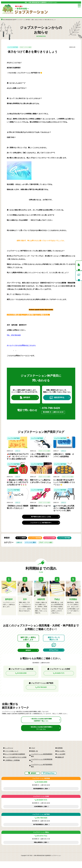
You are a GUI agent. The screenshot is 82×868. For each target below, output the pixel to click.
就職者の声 (61, 762)
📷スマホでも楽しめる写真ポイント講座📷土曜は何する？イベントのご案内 (64, 510)
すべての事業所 (22, 540)
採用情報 (60, 753)
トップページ (9, 753)
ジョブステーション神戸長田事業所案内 (42, 770)
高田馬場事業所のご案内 (41, 795)
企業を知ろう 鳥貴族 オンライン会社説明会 (64, 457)
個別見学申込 (57, 398)
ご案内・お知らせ (35, 20)
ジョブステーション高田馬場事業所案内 (42, 760)
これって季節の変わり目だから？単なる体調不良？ (40, 457)
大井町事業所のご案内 (41, 813)
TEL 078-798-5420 (14, 335)
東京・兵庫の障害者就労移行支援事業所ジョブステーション (41, 2)
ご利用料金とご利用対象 (12, 765)
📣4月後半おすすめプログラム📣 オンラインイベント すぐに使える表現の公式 (18, 458)
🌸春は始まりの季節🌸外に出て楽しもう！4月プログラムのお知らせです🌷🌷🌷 (18, 484)
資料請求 (25, 398)
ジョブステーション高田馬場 (41, 785)
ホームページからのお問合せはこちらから (21, 345)
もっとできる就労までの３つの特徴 (16, 762)
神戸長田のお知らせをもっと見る (41, 518)
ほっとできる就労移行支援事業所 (15, 759)
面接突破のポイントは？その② (40, 509)
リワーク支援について (12, 756)
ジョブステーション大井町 (41, 803)
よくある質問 (61, 759)
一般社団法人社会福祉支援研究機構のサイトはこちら (41, 733)
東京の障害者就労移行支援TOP (10, 20)
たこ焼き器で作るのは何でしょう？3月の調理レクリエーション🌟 (64, 484)
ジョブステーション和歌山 (41, 839)
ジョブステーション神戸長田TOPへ (41, 524)
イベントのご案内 (33, 546)
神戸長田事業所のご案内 (41, 831)
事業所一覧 (34, 756)
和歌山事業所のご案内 (41, 849)
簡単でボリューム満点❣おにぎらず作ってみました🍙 (41, 483)
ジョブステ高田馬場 (37, 540)
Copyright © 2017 (26, 862)
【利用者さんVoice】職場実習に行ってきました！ (18, 509)
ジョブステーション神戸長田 (24, 20)
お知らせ (18, 453)
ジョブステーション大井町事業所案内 (42, 765)
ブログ (33, 753)
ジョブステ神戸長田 (13, 47)
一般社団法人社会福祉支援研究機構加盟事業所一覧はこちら (41, 725)
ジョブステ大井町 (53, 540)
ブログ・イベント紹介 (26, 47)
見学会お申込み (54, 654)
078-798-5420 (53, 409)
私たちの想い (61, 756)
